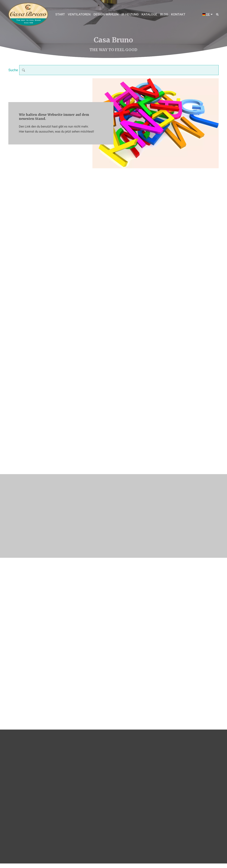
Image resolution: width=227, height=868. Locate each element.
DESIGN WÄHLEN (106, 14)
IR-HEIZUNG (130, 14)
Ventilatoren (79, 14)
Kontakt (178, 14)
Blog (164, 14)
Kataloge (149, 14)
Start (60, 14)
